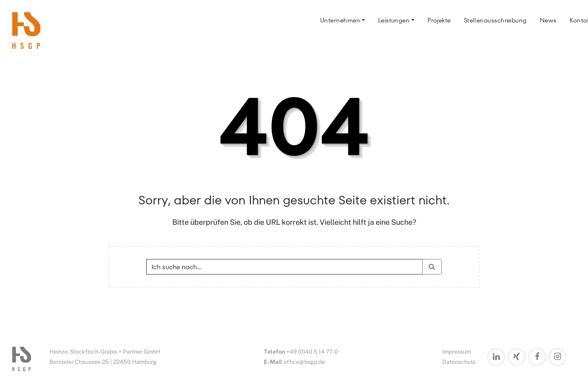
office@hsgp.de (304, 362)
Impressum (457, 352)
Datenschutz (459, 362)
